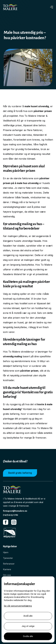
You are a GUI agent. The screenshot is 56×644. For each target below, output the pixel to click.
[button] (52, 7)
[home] (12, 7)
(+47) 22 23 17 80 (11, 515)
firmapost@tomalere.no (15, 511)
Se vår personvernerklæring (18, 606)
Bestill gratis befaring (20, 473)
